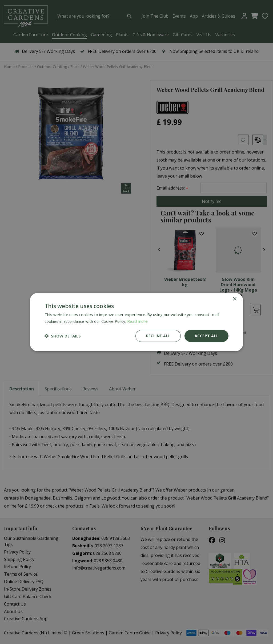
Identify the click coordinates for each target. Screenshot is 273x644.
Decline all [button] (158, 336)
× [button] (234, 299)
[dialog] (136, 322)
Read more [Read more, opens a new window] (137, 321)
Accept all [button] (206, 336)
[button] (63, 336)
